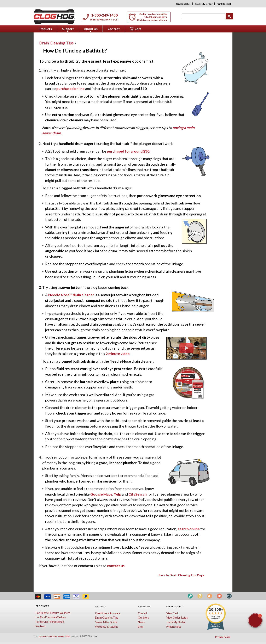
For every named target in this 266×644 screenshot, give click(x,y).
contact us (116, 566)
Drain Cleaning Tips (58, 43)
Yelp (117, 494)
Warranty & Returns (107, 627)
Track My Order (204, 4)
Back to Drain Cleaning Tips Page (181, 575)
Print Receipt (224, 4)
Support (68, 30)
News (141, 622)
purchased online (70, 89)
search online (189, 529)
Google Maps (101, 494)
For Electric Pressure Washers (53, 613)
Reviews (41, 626)
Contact (114, 29)
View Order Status (177, 618)
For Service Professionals (50, 622)
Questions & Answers (108, 613)
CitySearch (138, 494)
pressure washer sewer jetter (55, 636)
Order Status (183, 4)
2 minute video (118, 354)
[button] (255, 620)
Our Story (144, 618)
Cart (135, 29)
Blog (141, 627)
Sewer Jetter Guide (106, 622)
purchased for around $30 (128, 151)
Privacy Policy (223, 637)
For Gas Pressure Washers (51, 617)
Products (45, 29)
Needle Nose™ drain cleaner (71, 295)
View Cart (172, 613)
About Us (91, 30)
